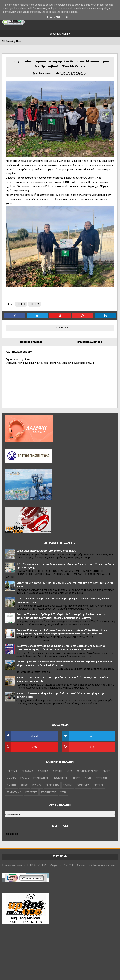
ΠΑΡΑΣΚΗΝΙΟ (52, 785)
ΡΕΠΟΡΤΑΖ (31, 792)
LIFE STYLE (12, 771)
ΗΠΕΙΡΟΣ (21, 304)
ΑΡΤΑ (69, 771)
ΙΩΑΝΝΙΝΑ (11, 785)
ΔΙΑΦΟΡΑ (11, 778)
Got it (70, 17)
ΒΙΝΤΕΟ (107, 771)
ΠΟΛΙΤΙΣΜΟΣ (83, 785)
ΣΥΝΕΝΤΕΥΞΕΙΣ (49, 792)
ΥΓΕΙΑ (63, 792)
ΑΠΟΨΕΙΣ (58, 771)
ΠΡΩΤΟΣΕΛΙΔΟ (14, 792)
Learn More (55, 17)
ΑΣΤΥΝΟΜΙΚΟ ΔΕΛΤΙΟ (88, 771)
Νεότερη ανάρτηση (31, 342)
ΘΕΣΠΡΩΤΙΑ (101, 778)
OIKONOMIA (28, 771)
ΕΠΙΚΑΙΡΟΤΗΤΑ (41, 778)
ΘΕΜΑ (88, 778)
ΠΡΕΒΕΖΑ (35, 304)
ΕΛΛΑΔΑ (25, 778)
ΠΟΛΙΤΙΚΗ (68, 785)
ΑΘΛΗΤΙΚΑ (43, 771)
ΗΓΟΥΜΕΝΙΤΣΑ (60, 778)
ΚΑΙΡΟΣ (24, 785)
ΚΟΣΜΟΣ (37, 785)
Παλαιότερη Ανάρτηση (89, 342)
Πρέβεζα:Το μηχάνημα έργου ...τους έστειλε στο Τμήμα (46, 551)
